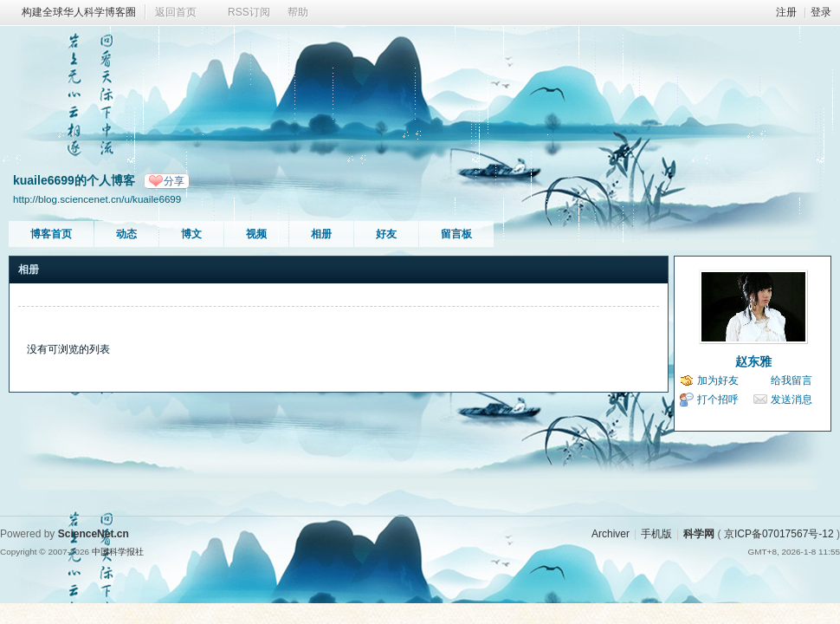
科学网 (699, 534)
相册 (321, 234)
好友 (386, 234)
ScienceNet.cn (94, 534)
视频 (256, 234)
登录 (821, 12)
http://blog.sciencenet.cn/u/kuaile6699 (97, 199)
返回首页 (176, 12)
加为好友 (718, 380)
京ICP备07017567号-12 (779, 534)
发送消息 (792, 400)
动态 (126, 234)
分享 (174, 181)
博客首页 (51, 234)
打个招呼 (718, 400)
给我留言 (792, 380)
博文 (191, 234)
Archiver (611, 534)
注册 (786, 12)
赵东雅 (753, 361)
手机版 (656, 534)
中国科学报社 (118, 552)
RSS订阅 (249, 12)
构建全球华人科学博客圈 (79, 12)
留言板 (456, 234)
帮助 (298, 12)
